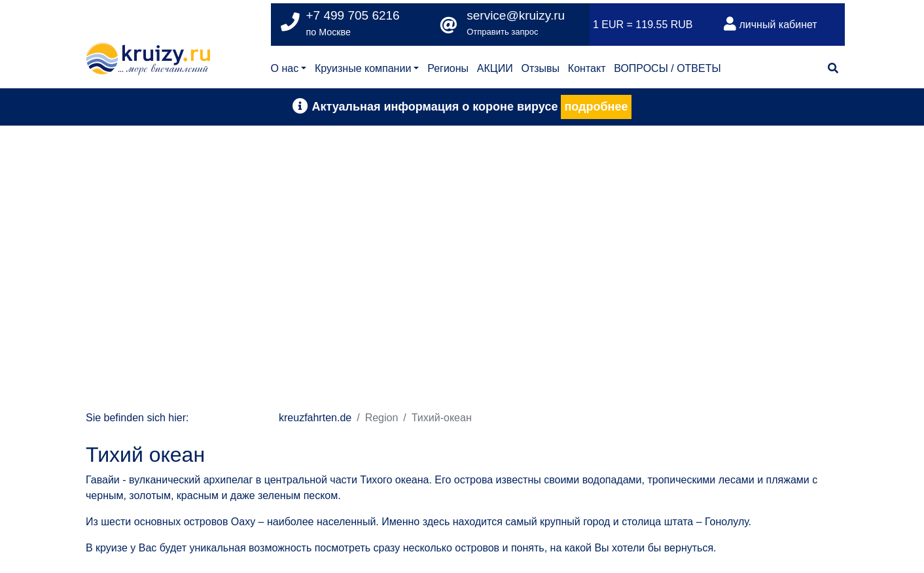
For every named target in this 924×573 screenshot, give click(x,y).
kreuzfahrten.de (315, 418)
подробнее (596, 107)
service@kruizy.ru (516, 15)
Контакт (587, 68)
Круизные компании (363, 68)
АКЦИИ (495, 68)
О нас (285, 68)
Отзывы (540, 68)
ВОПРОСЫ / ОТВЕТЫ (667, 68)
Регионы (448, 68)
